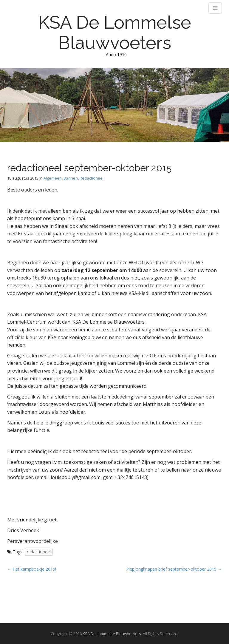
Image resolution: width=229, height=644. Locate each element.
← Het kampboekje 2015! (32, 569)
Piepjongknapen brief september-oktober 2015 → (174, 569)
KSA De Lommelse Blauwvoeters (115, 33)
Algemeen (53, 178)
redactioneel (39, 552)
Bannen (71, 178)
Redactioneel (92, 178)
